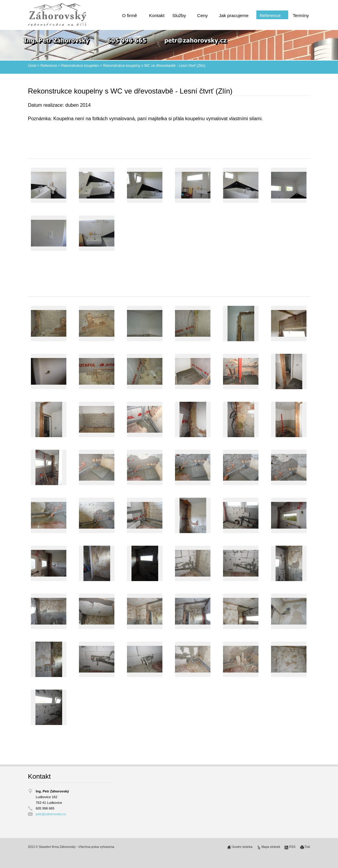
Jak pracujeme (234, 15)
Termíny (301, 15)
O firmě (130, 15)
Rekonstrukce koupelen (80, 66)
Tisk (308, 847)
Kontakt (157, 15)
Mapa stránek (271, 847)
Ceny (202, 15)
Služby (179, 15)
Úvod (32, 66)
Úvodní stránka (242, 847)
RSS (292, 847)
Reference (270, 15)
